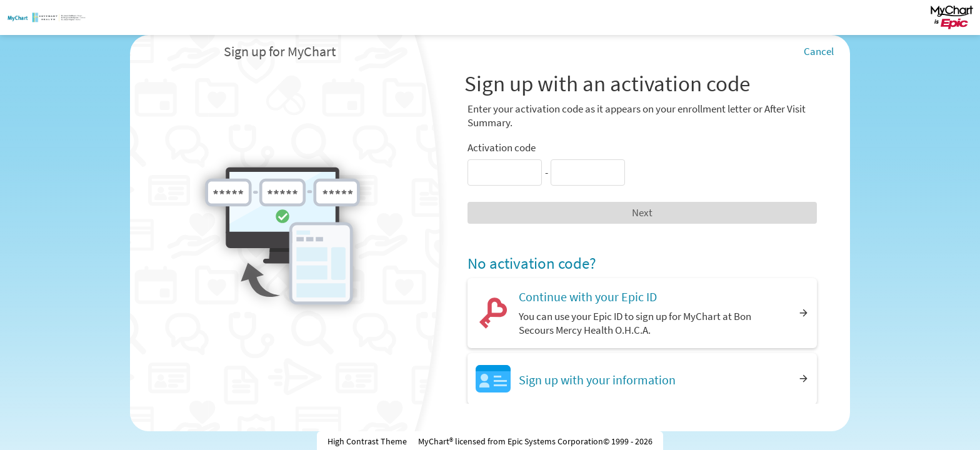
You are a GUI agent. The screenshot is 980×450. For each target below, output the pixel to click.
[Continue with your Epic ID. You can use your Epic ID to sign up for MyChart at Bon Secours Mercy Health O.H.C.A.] (642, 313)
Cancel (819, 51)
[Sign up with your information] (642, 378)
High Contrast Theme (367, 441)
